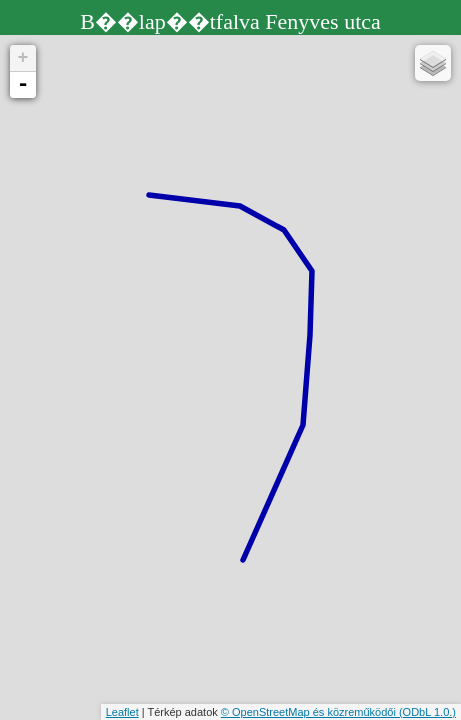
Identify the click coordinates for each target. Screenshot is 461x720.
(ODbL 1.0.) (427, 712)
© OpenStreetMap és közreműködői (310, 712)
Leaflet (122, 712)
